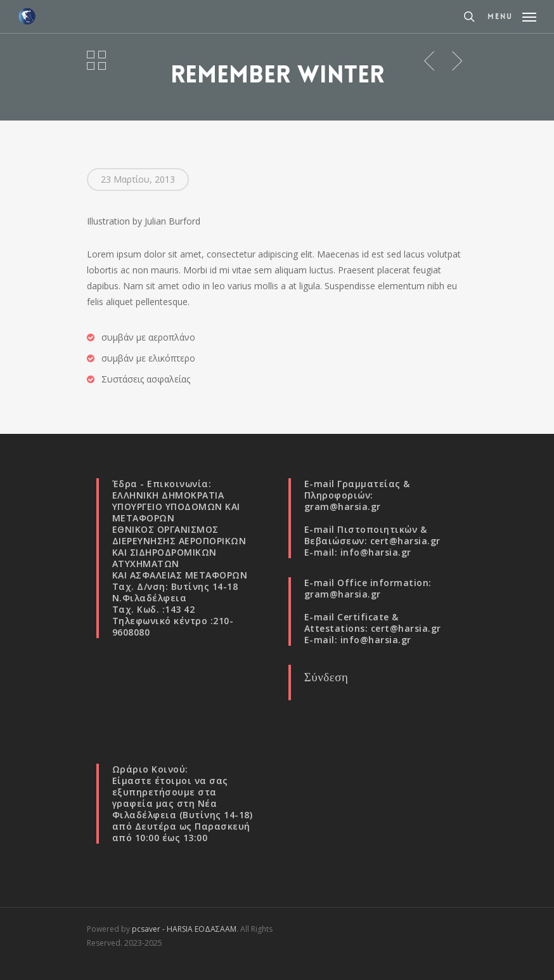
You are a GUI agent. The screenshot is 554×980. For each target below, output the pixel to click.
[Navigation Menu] (512, 15)
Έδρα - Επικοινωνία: (162, 484)
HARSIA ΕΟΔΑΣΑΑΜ (202, 929)
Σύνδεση (326, 677)
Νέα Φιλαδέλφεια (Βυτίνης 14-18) (183, 809)
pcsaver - (149, 929)
